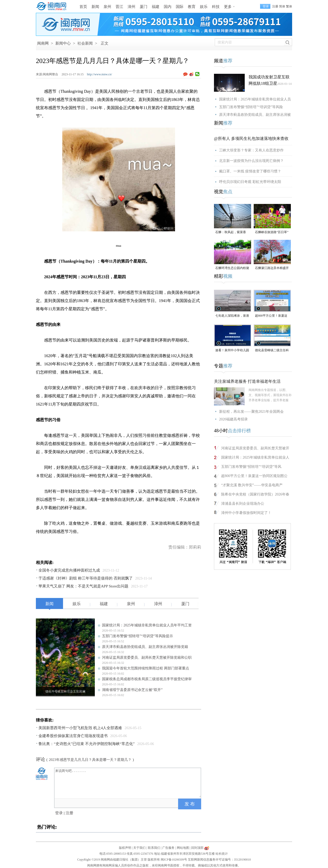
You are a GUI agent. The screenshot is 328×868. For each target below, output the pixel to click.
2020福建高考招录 (233, 419)
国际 (180, 7)
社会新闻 (85, 43)
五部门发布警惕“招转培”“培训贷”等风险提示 (137, 636)
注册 (275, 6)
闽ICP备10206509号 (174, 860)
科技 (216, 7)
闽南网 (43, 43)
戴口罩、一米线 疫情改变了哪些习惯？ (250, 171)
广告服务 (168, 848)
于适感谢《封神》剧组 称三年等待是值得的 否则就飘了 (86, 578)
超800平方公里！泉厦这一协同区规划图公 (254, 476)
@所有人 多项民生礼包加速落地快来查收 (251, 138)
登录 (59, 813)
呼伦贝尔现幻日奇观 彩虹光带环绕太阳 (250, 182)
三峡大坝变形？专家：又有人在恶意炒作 (251, 150)
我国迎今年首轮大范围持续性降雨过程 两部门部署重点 (146, 668)
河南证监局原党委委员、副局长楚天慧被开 (255, 448)
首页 (83, 7)
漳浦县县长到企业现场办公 (243, 504)
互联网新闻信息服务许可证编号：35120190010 (219, 860)
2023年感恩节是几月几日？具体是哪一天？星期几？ (90, 760)
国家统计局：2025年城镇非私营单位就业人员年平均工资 (147, 625)
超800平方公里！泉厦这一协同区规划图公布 (271, 316)
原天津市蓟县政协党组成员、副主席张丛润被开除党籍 (145, 647)
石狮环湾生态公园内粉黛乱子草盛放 (232, 268)
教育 (192, 7)
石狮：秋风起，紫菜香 (231, 232)
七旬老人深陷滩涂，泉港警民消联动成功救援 (232, 316)
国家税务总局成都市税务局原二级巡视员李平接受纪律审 (147, 679)
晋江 (119, 7)
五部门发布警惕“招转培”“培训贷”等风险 (251, 107)
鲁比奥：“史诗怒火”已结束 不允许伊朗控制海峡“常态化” (86, 744)
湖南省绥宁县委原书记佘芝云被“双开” (132, 690)
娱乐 (204, 7)
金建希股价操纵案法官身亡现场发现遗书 (73, 736)
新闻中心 (63, 43)
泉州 (107, 7)
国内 (168, 7)
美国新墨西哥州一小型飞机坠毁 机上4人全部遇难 (80, 728)
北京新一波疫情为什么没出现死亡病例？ (251, 161)
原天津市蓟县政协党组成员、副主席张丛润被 (255, 115)
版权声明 (125, 848)
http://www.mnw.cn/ (99, 74)
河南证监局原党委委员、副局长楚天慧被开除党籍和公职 (147, 658)
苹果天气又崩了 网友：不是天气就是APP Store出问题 (83, 586)
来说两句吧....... (128, 783)
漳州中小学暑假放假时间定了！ (246, 513)
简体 (282, 6)
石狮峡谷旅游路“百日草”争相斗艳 (272, 232)
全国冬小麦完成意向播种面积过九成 (69, 570)
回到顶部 (197, 848)
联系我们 (154, 848)
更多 (228, 7)
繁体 (289, 6)
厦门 (143, 7)
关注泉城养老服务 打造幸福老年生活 (247, 381)
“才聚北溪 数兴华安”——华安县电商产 (252, 485)
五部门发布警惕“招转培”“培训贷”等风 (251, 467)
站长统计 (222, 854)
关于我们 (139, 848)
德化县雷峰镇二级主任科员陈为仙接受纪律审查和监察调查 (272, 351)
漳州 (131, 7)
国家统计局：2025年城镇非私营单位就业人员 (255, 99)
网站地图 (183, 848)
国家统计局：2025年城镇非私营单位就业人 (255, 457)
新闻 (95, 7)
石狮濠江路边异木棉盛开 (272, 268)
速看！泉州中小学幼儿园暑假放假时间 (232, 351)
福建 (156, 7)
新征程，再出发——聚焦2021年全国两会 (251, 412)
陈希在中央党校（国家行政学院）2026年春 (255, 494)
